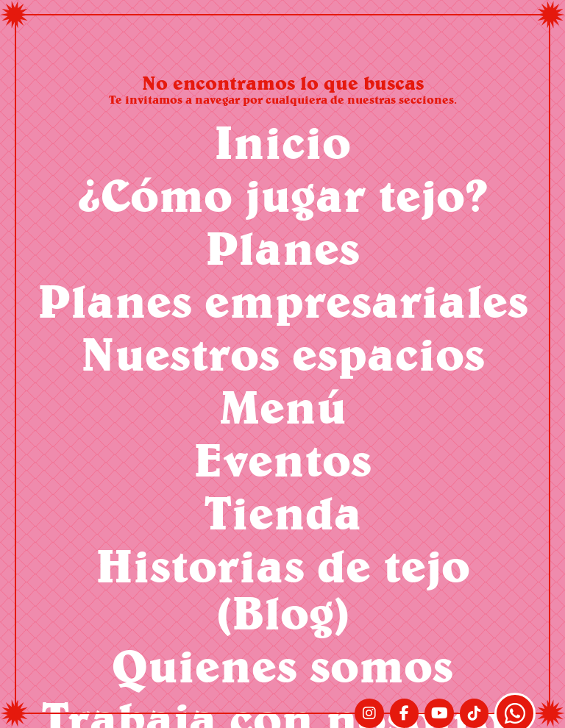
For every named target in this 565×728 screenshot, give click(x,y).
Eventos (282, 459)
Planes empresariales (283, 300)
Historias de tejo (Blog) (283, 589)
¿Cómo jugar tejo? (283, 195)
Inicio (282, 142)
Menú (283, 406)
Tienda (283, 512)
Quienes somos (282, 665)
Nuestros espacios (283, 353)
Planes (282, 247)
